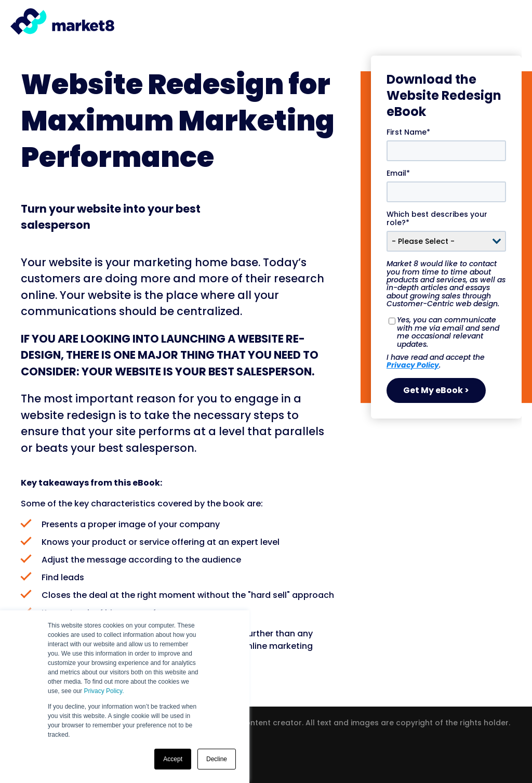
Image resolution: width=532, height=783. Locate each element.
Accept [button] (173, 759)
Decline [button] (217, 759)
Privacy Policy (413, 364)
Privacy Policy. (104, 691)
